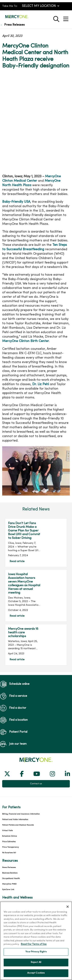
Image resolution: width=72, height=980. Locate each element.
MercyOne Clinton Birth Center (26, 341)
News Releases (9, 867)
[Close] (68, 911)
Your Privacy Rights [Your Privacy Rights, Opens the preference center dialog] (36, 956)
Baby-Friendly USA (16, 202)
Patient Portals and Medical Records (18, 825)
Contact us (36, 784)
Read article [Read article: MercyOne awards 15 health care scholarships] (36, 645)
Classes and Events (10, 904)
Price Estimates (9, 842)
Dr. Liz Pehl (41, 384)
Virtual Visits (7, 831)
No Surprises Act (9, 853)
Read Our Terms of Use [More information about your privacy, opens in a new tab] (34, 948)
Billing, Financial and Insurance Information (21, 814)
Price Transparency (11, 847)
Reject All (36, 966)
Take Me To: (10, 6)
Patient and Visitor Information (15, 820)
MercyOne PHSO (9, 884)
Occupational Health (11, 879)
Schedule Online (10, 836)
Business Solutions (10, 873)
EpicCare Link (8, 890)
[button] (67, 18)
